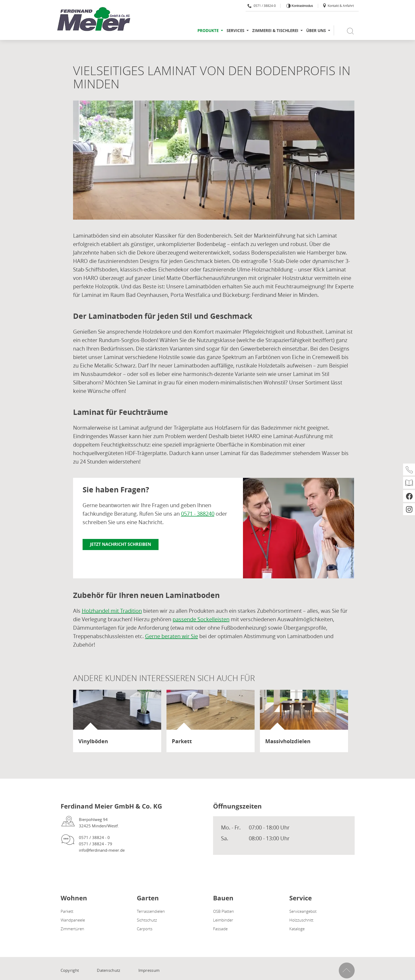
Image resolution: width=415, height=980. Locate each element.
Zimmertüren (72, 929)
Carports (145, 929)
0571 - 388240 (198, 514)
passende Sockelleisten (201, 619)
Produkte (208, 31)
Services (235, 31)
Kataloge (297, 929)
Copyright (70, 970)
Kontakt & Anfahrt (338, 6)
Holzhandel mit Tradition (112, 611)
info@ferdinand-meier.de (102, 850)
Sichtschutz (147, 920)
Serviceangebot (303, 911)
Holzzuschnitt (301, 920)
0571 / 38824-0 (262, 6)
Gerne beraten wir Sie (172, 636)
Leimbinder (223, 920)
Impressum (149, 970)
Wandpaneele (73, 920)
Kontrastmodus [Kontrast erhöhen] (302, 6)
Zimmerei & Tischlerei (275, 31)
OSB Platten (224, 911)
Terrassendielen (151, 911)
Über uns (316, 31)
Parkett (67, 911)
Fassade (220, 929)
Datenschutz (109, 970)
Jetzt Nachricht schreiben (121, 544)
